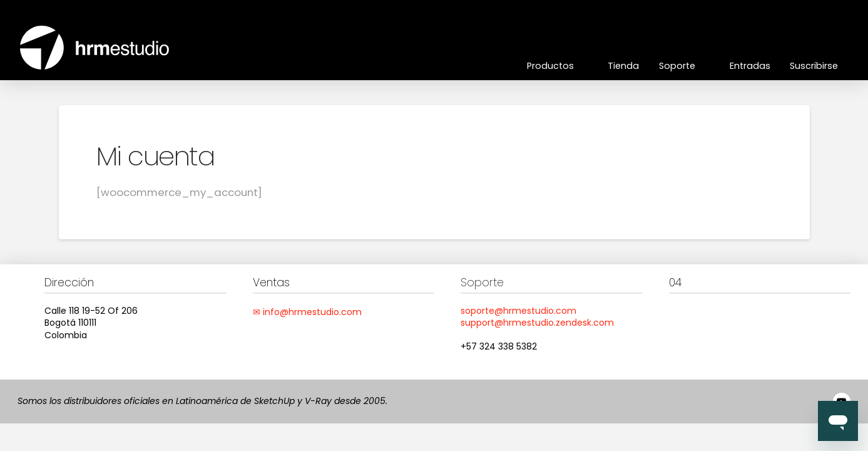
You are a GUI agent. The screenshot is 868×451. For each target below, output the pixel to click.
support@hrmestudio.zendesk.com (537, 323)
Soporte (482, 283)
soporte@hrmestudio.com (518, 311)
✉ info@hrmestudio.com (307, 312)
